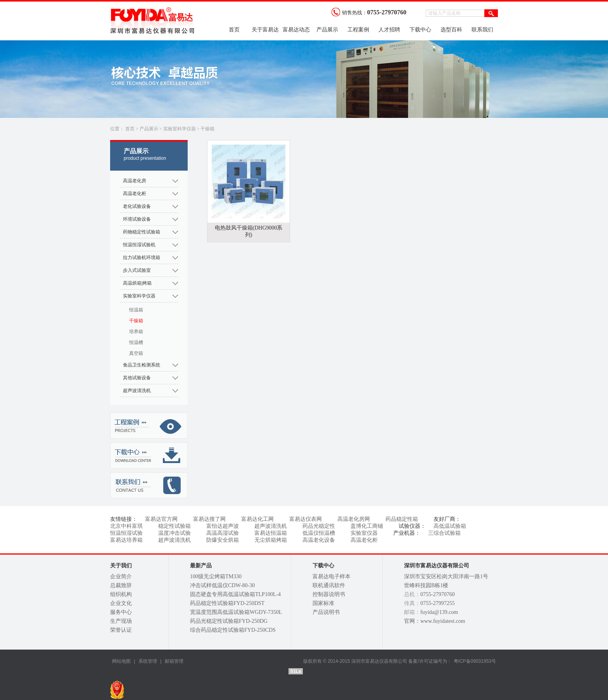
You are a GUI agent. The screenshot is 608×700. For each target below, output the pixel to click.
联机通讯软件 (329, 585)
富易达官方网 (161, 519)
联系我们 (482, 30)
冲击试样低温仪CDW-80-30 (222, 585)
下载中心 (420, 30)
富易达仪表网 (306, 519)
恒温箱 (136, 310)
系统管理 (147, 661)
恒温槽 (136, 342)
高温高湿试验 (223, 533)
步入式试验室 (137, 270)
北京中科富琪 (126, 526)
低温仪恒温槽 (319, 533)
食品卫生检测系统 (142, 365)
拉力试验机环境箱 (142, 258)
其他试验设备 (137, 378)
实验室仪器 (364, 533)
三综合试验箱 (444, 533)
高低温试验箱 (450, 526)
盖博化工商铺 (367, 526)
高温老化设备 (319, 540)
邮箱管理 (174, 661)
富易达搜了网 (209, 519)
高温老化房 (135, 181)
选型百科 (451, 30)
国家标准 (323, 603)
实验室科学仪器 (180, 129)
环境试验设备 (137, 219)
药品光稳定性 (319, 526)
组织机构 (121, 594)
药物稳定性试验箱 (142, 232)
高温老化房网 (354, 519)
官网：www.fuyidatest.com (435, 621)
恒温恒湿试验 (126, 533)
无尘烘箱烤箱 (271, 540)
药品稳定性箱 (402, 519)
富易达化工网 (257, 519)
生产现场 (121, 621)
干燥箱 (207, 129)
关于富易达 (265, 30)
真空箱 (136, 353)
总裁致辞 (121, 585)
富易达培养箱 (126, 540)
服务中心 (121, 612)
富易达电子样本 (332, 576)
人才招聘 (389, 30)
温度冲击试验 (174, 533)
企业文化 (121, 603)
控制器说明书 (329, 594)
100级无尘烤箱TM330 (216, 576)
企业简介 (121, 576)
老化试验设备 (137, 206)
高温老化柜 (135, 194)
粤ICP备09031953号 (475, 661)
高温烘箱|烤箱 (137, 283)
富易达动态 (296, 30)
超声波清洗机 (137, 391)
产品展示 (327, 30)
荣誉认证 (121, 630)
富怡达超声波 (223, 526)
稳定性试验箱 (174, 526)
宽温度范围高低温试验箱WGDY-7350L (236, 612)
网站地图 (121, 661)
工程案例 (358, 30)
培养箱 (136, 332)
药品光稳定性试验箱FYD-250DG (229, 621)
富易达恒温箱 (271, 533)
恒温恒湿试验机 (139, 245)
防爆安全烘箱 (223, 540)
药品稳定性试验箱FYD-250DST (227, 603)
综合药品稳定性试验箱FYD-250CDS (233, 630)
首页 (234, 30)
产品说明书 (326, 612)
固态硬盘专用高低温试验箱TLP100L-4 (235, 594)
